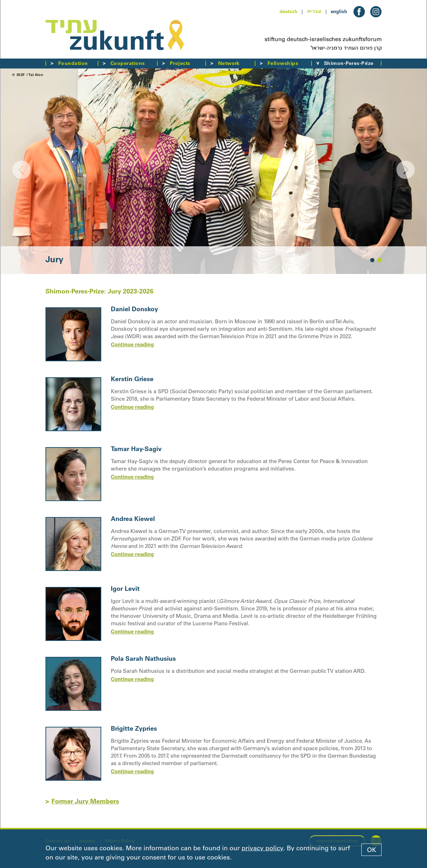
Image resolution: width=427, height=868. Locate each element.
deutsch (288, 11)
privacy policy (262, 848)
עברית (314, 11)
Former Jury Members (85, 801)
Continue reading (132, 344)
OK (372, 850)
